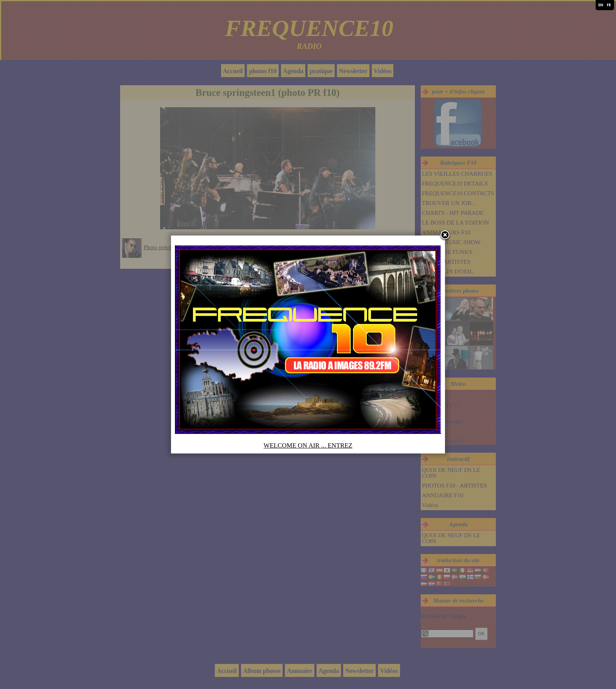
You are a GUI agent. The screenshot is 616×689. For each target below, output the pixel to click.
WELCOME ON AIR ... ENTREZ (308, 445)
